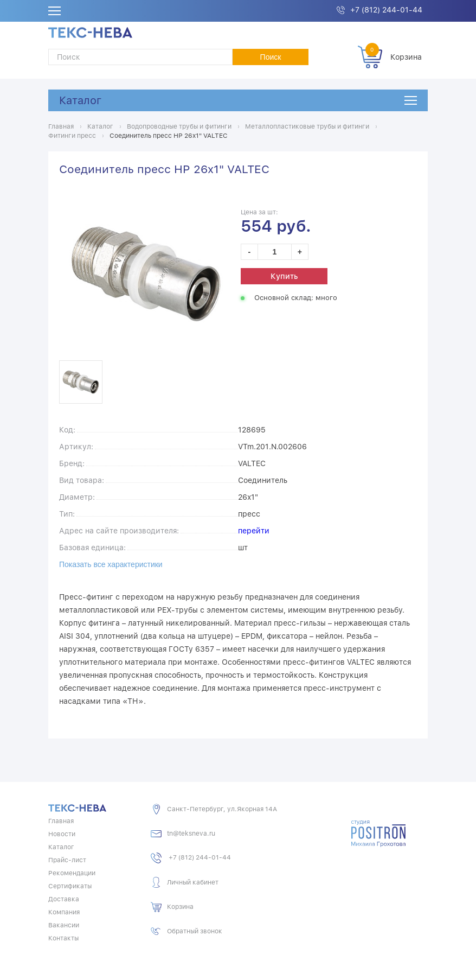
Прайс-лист (67, 860)
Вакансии (64, 925)
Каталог (80, 100)
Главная (61, 821)
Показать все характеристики (111, 564)
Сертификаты (70, 886)
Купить (284, 276)
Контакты (63, 938)
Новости (62, 834)
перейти (254, 531)
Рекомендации (72, 873)
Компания (64, 912)
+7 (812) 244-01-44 (386, 10)
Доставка (64, 899)
